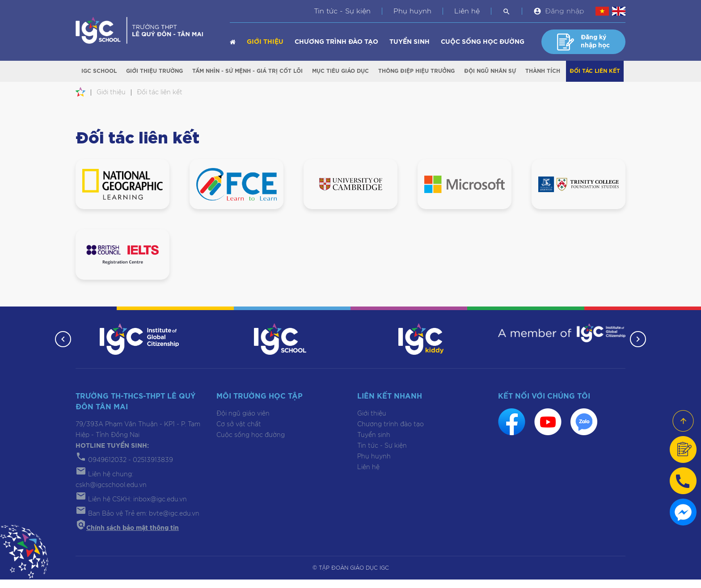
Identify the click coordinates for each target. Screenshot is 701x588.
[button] (61, 348)
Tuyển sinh (410, 42)
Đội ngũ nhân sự (490, 72)
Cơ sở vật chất (239, 433)
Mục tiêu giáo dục (340, 72)
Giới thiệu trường (154, 72)
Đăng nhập (565, 11)
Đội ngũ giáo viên (243, 422)
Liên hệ (467, 11)
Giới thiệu (265, 42)
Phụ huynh (412, 11)
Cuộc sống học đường (483, 42)
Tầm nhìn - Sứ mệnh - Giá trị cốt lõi (247, 72)
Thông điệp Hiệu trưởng (416, 72)
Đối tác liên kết (595, 72)
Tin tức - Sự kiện (342, 11)
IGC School (99, 72)
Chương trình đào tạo (336, 42)
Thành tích (543, 72)
